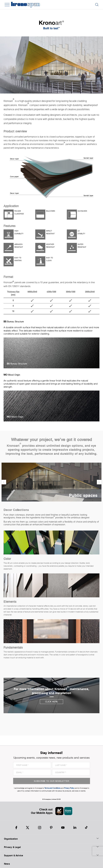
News (7, 864)
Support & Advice (52, 855)
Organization (52, 839)
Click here (52, 702)
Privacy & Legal (52, 847)
